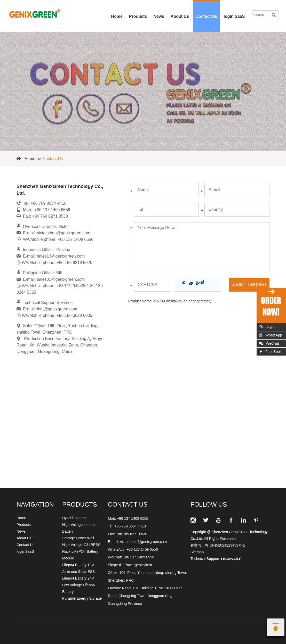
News (159, 16)
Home (117, 16)
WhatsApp (271, 335)
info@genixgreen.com (57, 309)
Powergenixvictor (138, 565)
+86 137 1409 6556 (142, 549)
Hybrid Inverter (74, 518)
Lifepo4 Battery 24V (78, 578)
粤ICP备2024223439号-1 (225, 545)
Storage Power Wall (78, 538)
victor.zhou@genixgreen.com (64, 233)
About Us (180, 16)
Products (138, 16)
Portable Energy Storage (82, 598)
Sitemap (197, 552)
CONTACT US (128, 504)
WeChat (269, 343)
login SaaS (234, 16)
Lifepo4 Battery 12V (78, 565)
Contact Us (206, 16)
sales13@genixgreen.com (61, 256)
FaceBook (270, 352)
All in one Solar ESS (78, 572)
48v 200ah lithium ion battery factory (182, 301)
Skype (267, 327)
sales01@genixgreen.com (61, 279)
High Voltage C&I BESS (81, 545)
